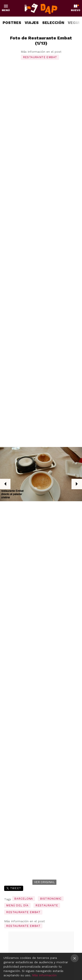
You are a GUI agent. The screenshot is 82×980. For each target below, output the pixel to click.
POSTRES (12, 23)
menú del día (17, 905)
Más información (44, 975)
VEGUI (74, 23)
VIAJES (32, 23)
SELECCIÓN (53, 23)
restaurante (47, 905)
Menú (6, 10)
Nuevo (76, 10)
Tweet (16, 888)
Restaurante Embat (40, 57)
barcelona (24, 899)
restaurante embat (23, 912)
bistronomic (51, 899)
